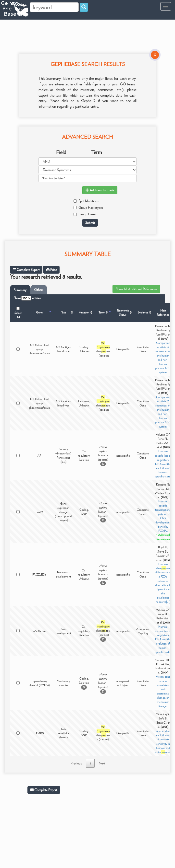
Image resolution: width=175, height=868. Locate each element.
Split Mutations (86, 201)
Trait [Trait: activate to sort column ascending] (63, 312)
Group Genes (85, 214)
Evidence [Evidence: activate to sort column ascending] (143, 312)
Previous (76, 763)
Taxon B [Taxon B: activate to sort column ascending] (103, 312)
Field (61, 152)
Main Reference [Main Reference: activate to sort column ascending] (163, 312)
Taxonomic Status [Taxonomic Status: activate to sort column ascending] (123, 312)
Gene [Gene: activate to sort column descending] (39, 312)
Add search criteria (100, 190)
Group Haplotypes (88, 208)
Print (51, 270)
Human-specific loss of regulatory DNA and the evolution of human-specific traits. (163, 464)
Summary (20, 290)
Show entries (27, 298)
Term (97, 152)
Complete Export (26, 270)
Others (39, 290)
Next (102, 763)
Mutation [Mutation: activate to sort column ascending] (84, 312)
